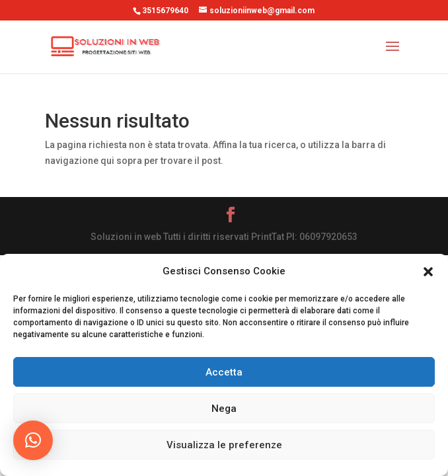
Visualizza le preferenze (224, 445)
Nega (224, 409)
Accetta (224, 372)
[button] (428, 272)
